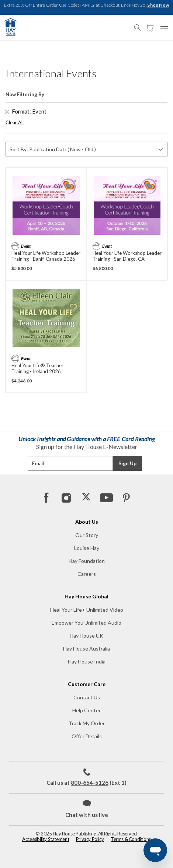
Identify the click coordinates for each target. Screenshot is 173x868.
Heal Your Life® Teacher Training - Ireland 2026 (37, 368)
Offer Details (87, 736)
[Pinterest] (126, 497)
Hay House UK (86, 636)
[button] (140, 24)
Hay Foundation (87, 561)
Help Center (86, 710)
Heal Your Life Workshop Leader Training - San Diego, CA (127, 256)
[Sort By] (86, 149)
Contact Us (87, 697)
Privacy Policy (90, 839)
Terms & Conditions (131, 839)
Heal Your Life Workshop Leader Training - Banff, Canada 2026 (46, 256)
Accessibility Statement (46, 839)
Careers (87, 574)
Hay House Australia (86, 649)
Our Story (87, 535)
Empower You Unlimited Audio (86, 623)
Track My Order (87, 723)
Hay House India (87, 661)
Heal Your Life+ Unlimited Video (87, 610)
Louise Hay (87, 548)
